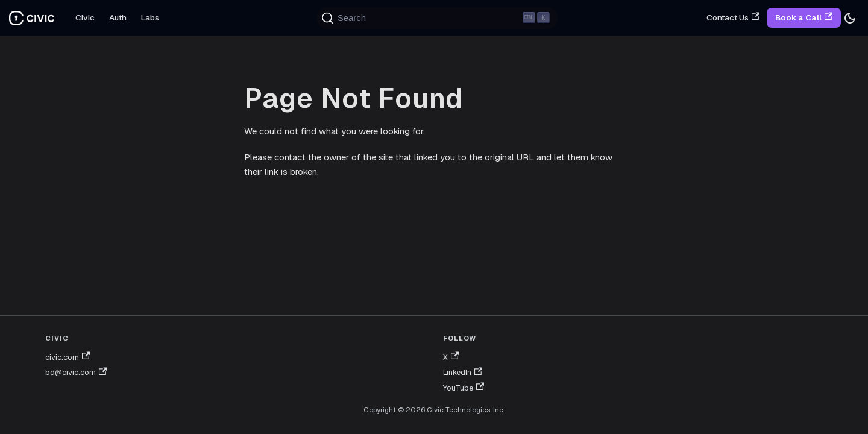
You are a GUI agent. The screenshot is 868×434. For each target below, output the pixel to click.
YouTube (464, 388)
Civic (85, 17)
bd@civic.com (76, 372)
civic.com (68, 357)
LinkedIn (463, 372)
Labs (150, 17)
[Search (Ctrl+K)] (438, 18)
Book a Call (804, 17)
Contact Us (733, 17)
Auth (118, 17)
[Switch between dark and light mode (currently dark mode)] (850, 18)
